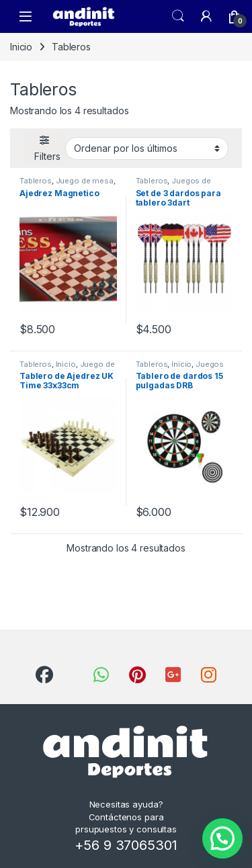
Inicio (21, 47)
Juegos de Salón (173, 185)
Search (178, 16)
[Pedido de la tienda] (147, 148)
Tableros (36, 181)
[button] (222, 838)
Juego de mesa (85, 181)
